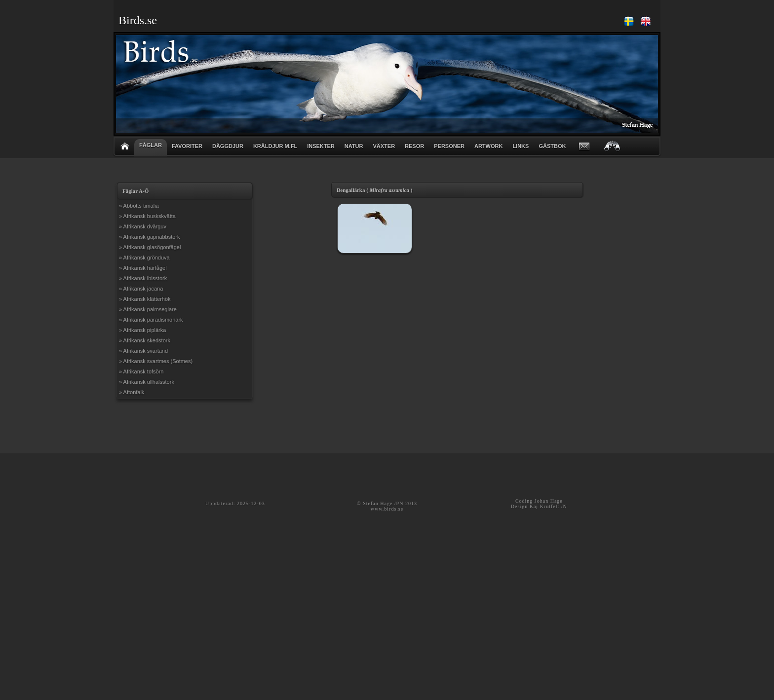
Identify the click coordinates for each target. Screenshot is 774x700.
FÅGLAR (151, 145)
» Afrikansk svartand (143, 351)
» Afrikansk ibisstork (143, 278)
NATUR (354, 146)
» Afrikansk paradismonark (151, 320)
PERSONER (449, 146)
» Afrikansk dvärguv (143, 226)
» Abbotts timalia (139, 206)
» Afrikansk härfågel (143, 268)
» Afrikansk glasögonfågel (150, 247)
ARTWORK (488, 146)
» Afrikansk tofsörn (141, 371)
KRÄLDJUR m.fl (275, 146)
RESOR (414, 146)
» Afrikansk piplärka (142, 330)
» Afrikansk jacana (141, 289)
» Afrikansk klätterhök (145, 299)
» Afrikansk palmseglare (148, 309)
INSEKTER (321, 146)
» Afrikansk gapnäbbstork (150, 237)
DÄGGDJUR (228, 146)
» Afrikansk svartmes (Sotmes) (156, 361)
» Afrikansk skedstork (145, 340)
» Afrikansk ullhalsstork (147, 382)
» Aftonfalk (132, 392)
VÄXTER (384, 146)
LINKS (521, 146)
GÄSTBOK (552, 146)
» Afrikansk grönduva (144, 258)
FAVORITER (187, 146)
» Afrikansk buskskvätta (147, 216)
